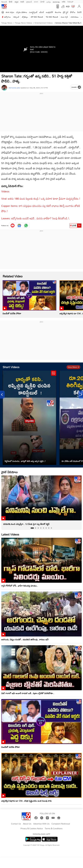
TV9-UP (70, 2)
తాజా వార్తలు (10, 12)
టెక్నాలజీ (16, 17)
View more (73, 367)
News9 (4, 2)
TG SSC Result (52, 17)
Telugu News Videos (23, 23)
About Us (27, 824)
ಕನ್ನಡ (16, 2)
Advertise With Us (41, 824)
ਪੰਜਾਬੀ (42, 2)
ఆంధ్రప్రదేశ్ (49, 12)
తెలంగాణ (58, 12)
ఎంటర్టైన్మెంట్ (33, 12)
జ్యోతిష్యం (25, 17)
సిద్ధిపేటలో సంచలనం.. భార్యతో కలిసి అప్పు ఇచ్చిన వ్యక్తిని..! (25, 461)
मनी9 (64, 2)
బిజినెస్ (79, 12)
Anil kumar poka (14, 88)
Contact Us (16, 824)
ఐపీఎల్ (42, 12)
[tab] (32, 528)
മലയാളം (56, 2)
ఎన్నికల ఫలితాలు (22, 12)
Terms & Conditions (54, 829)
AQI (68, 6)
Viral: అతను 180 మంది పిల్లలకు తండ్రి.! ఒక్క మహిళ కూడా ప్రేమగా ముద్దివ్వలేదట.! (41, 199)
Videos (5, 191)
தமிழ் (49, 2)
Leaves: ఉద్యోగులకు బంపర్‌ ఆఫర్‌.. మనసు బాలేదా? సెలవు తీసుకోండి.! (35, 218)
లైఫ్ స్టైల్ (66, 12)
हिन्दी (11, 2)
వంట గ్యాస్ (64, 17)
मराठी (22, 2)
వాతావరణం (75, 17)
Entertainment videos (43, 23)
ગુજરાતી (29, 2)
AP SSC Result (37, 17)
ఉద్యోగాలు (8, 17)
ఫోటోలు (73, 12)
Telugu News (7, 23)
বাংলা (36, 2)
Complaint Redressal (61, 824)
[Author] (4, 88)
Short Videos (11, 367)
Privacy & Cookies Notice (32, 829)
